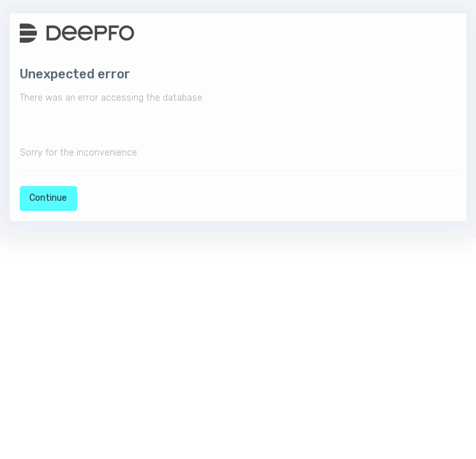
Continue (48, 199)
